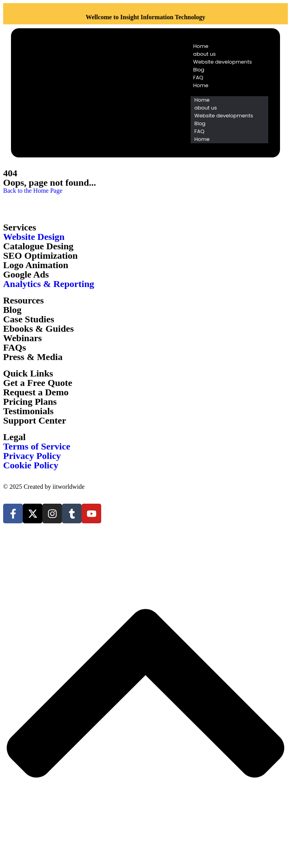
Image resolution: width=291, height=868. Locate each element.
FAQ (198, 78)
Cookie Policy (31, 465)
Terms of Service (37, 446)
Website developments (223, 62)
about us (205, 54)
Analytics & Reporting (49, 284)
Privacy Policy (32, 456)
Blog (199, 70)
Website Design (34, 237)
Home (201, 46)
